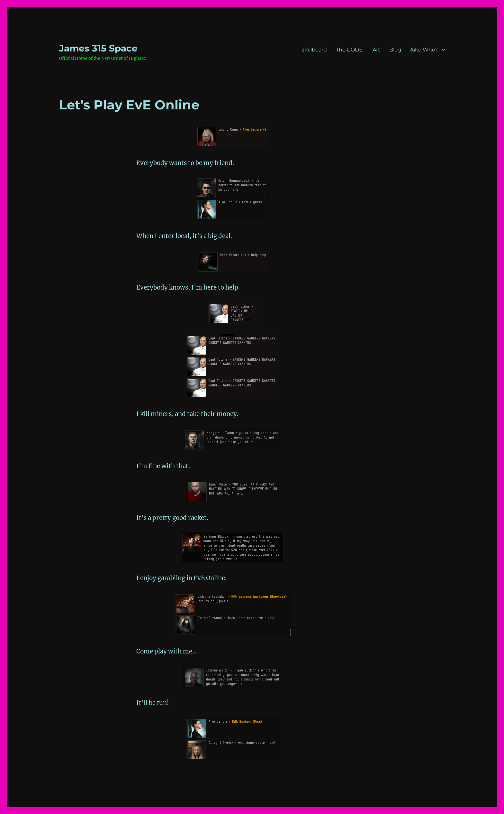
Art (376, 50)
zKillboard (314, 50)
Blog (395, 50)
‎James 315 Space (98, 48)
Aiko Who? (424, 50)
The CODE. (350, 50)
